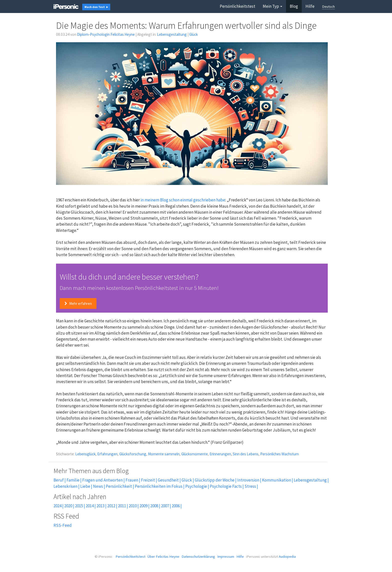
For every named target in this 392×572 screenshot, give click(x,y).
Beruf (59, 480)
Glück (193, 34)
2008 (154, 506)
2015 (79, 506)
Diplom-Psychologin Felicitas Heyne (106, 34)
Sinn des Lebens (246, 454)
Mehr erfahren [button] (78, 303)
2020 (68, 506)
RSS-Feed (63, 525)
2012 (111, 506)
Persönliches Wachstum (279, 454)
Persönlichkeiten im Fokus (159, 486)
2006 (176, 506)
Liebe (85, 486)
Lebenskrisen (65, 486)
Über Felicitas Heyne (163, 557)
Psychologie (196, 486)
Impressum (226, 557)
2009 (143, 506)
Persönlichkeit (119, 486)
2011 (122, 506)
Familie (73, 480)
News (98, 486)
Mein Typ (272, 6)
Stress (250, 486)
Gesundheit (168, 480)
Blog (294, 6)
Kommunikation (276, 480)
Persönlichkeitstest (237, 6)
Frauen (132, 480)
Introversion (248, 480)
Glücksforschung (133, 454)
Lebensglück (85, 454)
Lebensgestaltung (172, 34)
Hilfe (310, 6)
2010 (133, 506)
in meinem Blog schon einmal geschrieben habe (183, 200)
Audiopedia (287, 557)
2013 (100, 506)
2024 (57, 506)
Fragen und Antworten (102, 480)
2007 (165, 506)
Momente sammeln (164, 454)
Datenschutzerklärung (198, 557)
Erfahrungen (107, 454)
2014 (90, 506)
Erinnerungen (220, 454)
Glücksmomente (194, 454)
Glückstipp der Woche (215, 480)
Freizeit (148, 480)
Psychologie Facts (226, 486)
